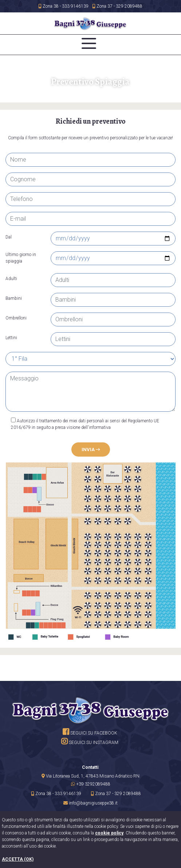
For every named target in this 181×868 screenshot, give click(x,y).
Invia (91, 449)
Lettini (11, 338)
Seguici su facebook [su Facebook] (90, 733)
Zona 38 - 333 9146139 (64, 6)
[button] (91, 784)
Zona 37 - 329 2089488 (117, 6)
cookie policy (109, 833)
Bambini (14, 298)
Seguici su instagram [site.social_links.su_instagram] (90, 743)
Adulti (11, 279)
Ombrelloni (16, 318)
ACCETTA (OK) (18, 859)
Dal (9, 237)
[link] (90, 776)
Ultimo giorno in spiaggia (21, 258)
